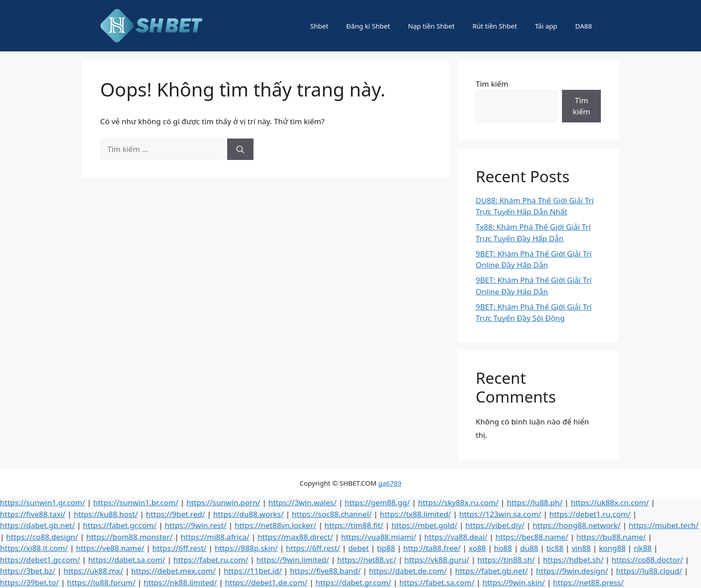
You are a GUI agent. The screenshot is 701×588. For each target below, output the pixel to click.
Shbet (319, 26)
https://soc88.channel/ (332, 514)
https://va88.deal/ (456, 537)
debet (359, 548)
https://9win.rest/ (195, 525)
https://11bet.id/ (253, 571)
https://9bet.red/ (175, 514)
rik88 (643, 548)
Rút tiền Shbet (495, 26)
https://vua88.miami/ (379, 537)
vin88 (581, 548)
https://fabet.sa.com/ (437, 582)
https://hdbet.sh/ (573, 560)
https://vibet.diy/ (495, 525)
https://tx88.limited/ (416, 514)
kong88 (612, 548)
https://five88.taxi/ (33, 514)
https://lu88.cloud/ (649, 571)
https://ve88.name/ (110, 548)
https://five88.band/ (325, 571)
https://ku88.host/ (106, 514)
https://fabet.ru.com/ (211, 560)
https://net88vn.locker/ (276, 525)
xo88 (477, 548)
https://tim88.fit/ (354, 525)
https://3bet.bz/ (28, 571)
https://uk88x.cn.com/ (610, 502)
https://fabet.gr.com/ (120, 525)
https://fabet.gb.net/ (492, 571)
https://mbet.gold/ (424, 525)
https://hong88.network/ (576, 525)
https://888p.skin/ (246, 548)
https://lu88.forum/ (101, 582)
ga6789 (390, 483)
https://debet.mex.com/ (173, 571)
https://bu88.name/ (611, 537)
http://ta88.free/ (432, 548)
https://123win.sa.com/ (500, 514)
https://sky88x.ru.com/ (458, 502)
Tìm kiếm (492, 84)
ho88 (503, 548)
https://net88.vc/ (367, 560)
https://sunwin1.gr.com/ (42, 502)
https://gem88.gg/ (377, 502)
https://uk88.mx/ (93, 571)
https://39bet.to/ (30, 582)
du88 (529, 548)
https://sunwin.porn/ (223, 502)
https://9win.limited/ (293, 560)
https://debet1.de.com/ (266, 582)
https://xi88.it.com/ (34, 548)
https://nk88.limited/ (180, 582)
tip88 (386, 548)
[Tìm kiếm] (240, 149)
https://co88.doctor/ (647, 560)
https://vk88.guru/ (437, 560)
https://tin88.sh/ (506, 560)
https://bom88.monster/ (129, 537)
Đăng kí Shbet (368, 26)
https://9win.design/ (572, 571)
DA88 (584, 26)
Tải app (546, 26)
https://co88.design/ (42, 537)
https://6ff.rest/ (179, 548)
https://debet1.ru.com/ (590, 514)
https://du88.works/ (249, 514)
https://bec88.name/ (532, 537)
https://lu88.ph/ (534, 502)
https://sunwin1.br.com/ (135, 502)
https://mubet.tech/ (663, 525)
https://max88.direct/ (295, 537)
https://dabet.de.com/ (408, 571)
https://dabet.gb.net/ (37, 525)
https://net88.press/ (588, 582)
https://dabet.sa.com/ (127, 560)
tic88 (555, 548)
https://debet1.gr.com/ (40, 560)
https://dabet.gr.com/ (353, 582)
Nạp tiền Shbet (431, 26)
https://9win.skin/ (514, 582)
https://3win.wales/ (302, 502)
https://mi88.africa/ (215, 537)
